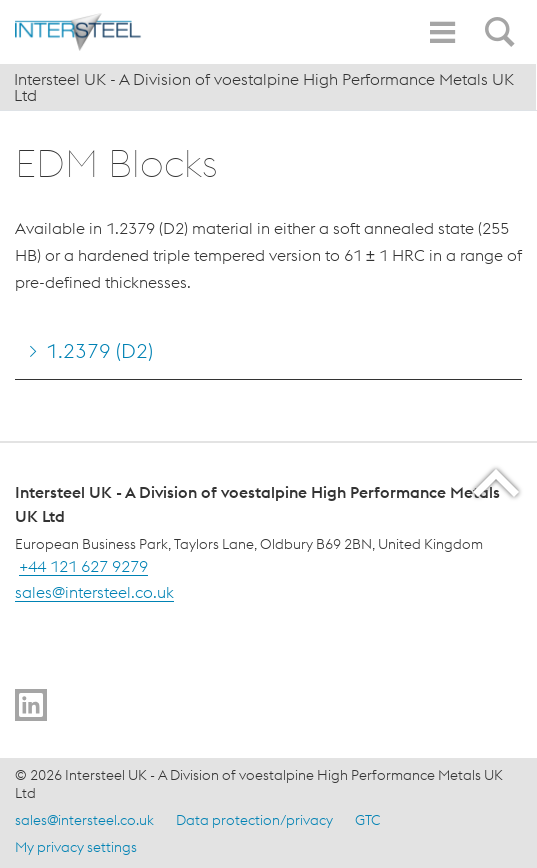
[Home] (105, 32)
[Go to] (31, 705)
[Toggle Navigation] (442, 32)
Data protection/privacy (254, 820)
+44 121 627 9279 (83, 566)
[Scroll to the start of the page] (497, 482)
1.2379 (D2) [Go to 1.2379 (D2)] (99, 350)
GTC (367, 820)
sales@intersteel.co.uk (94, 592)
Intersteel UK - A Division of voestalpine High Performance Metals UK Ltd (264, 87)
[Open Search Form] (503, 21)
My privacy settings (76, 847)
